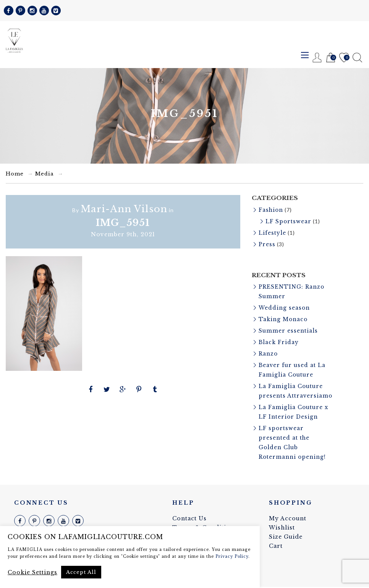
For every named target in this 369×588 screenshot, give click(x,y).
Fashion (271, 210)
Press (267, 243)
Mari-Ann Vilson (124, 209)
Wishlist (344, 58)
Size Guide (286, 538)
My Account (288, 520)
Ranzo (269, 350)
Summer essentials (288, 328)
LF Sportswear (289, 221)
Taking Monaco (283, 317)
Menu (305, 55)
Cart (331, 58)
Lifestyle (272, 232)
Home (15, 174)
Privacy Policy (232, 556)
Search (357, 58)
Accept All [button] (81, 572)
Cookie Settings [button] (32, 572)
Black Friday (279, 339)
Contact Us (189, 520)
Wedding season (284, 305)
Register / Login (317, 58)
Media (45, 174)
